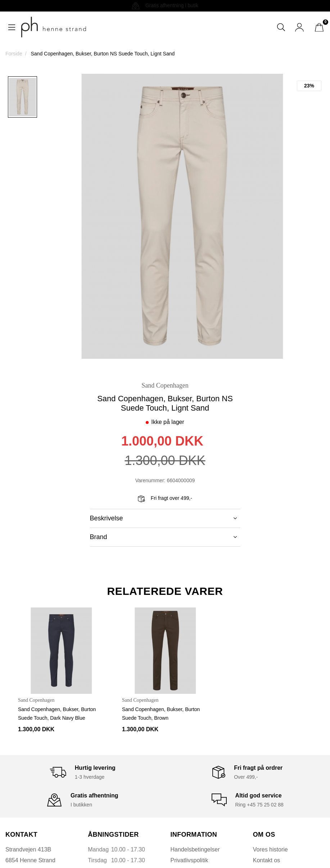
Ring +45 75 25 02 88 (259, 805)
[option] (22, 97)
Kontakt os (267, 860)
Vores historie (270, 849)
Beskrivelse (163, 518)
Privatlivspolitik (189, 860)
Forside (14, 54)
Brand (163, 537)
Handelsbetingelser (195, 849)
